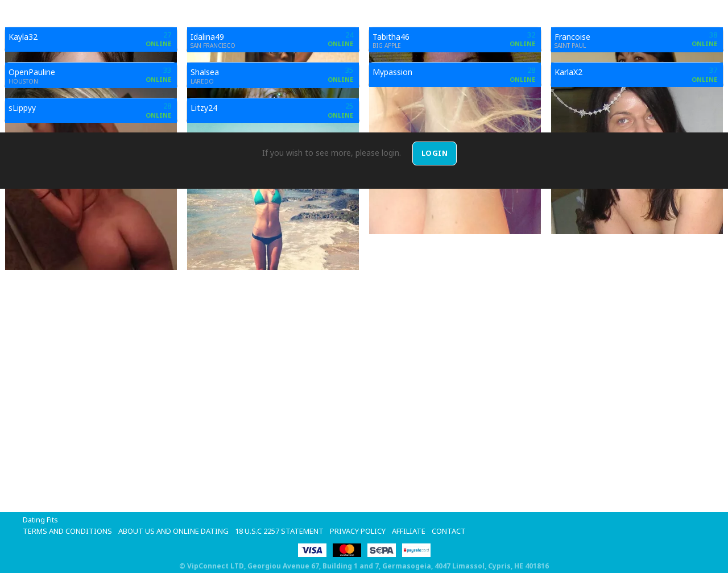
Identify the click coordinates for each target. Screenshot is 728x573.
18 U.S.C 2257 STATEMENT (279, 531)
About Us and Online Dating (173, 531)
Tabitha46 (391, 37)
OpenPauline (32, 72)
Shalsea (205, 72)
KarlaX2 (568, 72)
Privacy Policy (358, 531)
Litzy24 (204, 108)
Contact (449, 531)
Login (435, 153)
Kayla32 (23, 37)
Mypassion (392, 72)
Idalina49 (207, 37)
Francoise (572, 37)
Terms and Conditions (67, 531)
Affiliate (409, 531)
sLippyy (22, 108)
